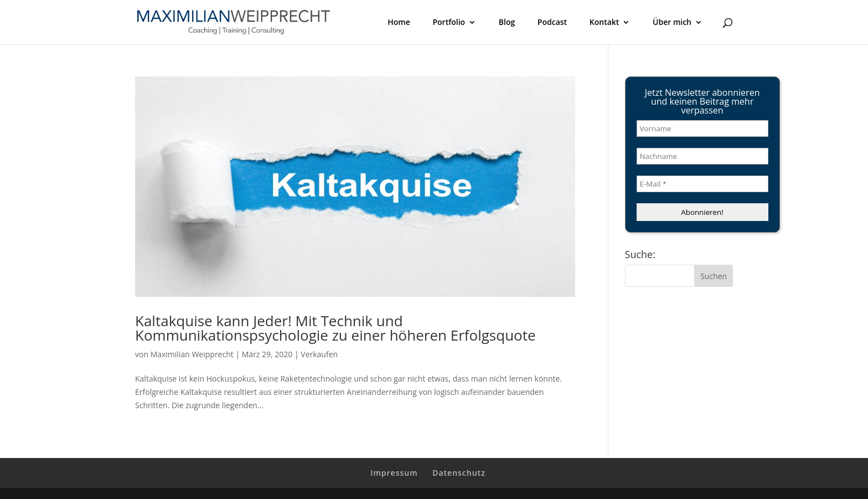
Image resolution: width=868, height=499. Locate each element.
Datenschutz (459, 473)
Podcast (552, 23)
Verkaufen (319, 354)
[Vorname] (702, 128)
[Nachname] (702, 156)
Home (399, 23)
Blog (507, 23)
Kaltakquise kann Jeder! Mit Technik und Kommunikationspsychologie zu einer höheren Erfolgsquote (335, 328)
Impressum (394, 473)
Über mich (672, 23)
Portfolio (449, 23)
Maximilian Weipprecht (192, 354)
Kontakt (604, 23)
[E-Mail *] (702, 184)
